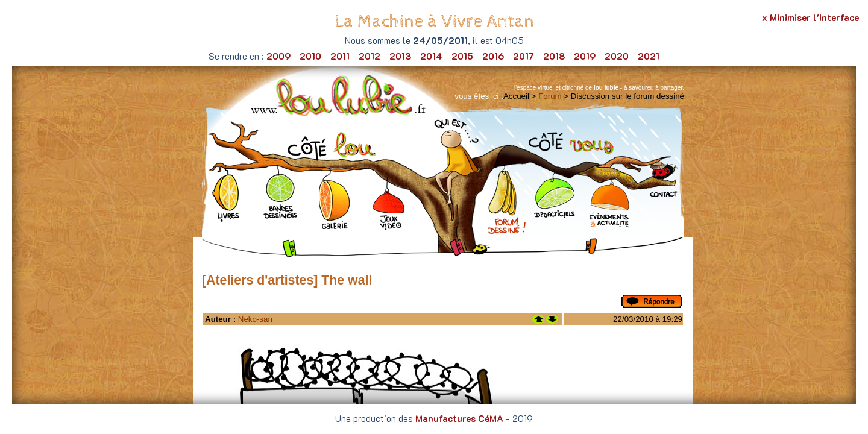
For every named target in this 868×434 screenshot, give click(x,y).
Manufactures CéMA (459, 418)
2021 (649, 56)
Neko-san (255, 319)
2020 (617, 56)
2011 (340, 56)
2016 (493, 56)
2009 (278, 56)
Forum (550, 96)
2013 (400, 56)
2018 (554, 56)
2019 (585, 56)
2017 (524, 56)
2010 (310, 56)
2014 (431, 56)
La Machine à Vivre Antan (434, 21)
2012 (370, 56)
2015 (462, 56)
